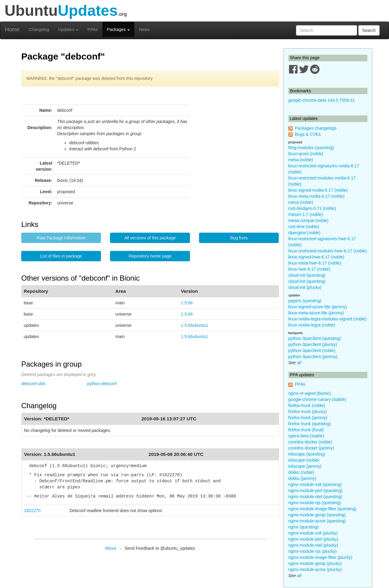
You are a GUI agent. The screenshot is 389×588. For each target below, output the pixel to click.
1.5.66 (187, 303)
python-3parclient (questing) (315, 338)
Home (12, 29)
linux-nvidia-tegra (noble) (312, 325)
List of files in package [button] (61, 256)
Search (369, 30)
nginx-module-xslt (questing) (315, 484)
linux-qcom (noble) (306, 154)
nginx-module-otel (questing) (315, 497)
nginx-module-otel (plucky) (313, 545)
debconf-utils (33, 384)
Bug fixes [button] (239, 238)
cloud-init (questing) (307, 275)
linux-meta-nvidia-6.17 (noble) (317, 196)
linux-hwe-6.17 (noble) (310, 269)
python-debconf (102, 384)
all (299, 363)
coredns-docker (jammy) (311, 448)
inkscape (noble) (304, 460)
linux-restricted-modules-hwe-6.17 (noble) (328, 251)
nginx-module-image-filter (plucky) (320, 557)
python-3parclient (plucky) (313, 344)
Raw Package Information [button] (61, 238)
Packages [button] (118, 29)
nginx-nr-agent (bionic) (310, 393)
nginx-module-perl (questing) (315, 491)
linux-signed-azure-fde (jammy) (318, 307)
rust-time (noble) (304, 227)
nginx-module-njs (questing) (315, 503)
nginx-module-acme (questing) (317, 521)
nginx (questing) (304, 527)
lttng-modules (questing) (311, 148)
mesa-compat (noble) (308, 220)
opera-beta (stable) (306, 436)
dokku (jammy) (302, 478)
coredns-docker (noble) (310, 442)
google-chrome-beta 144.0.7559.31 (322, 100)
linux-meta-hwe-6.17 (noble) (315, 263)
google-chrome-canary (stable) (317, 399)
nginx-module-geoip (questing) (317, 515)
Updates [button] (68, 29)
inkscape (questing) (307, 454)
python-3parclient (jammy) (313, 357)
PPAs (93, 29)
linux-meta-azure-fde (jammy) (316, 313)
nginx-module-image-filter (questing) (322, 509)
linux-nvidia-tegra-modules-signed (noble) (328, 319)
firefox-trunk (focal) (306, 430)
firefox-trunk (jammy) (308, 418)
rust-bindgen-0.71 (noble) (312, 208)
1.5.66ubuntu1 (194, 325)
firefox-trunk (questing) (310, 424)
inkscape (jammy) (305, 466)
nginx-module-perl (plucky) (313, 539)
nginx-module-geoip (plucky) (315, 563)
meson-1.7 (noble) (306, 214)
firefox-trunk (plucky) (308, 412)
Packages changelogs (316, 128)
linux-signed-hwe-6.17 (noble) (316, 257)
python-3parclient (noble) (312, 350)
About (110, 548)
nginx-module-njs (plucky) (313, 551)
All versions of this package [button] (150, 238)
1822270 (32, 511)
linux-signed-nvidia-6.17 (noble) (318, 190)
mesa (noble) (301, 160)
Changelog (39, 29)
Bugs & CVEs (308, 134)
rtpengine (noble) (305, 233)
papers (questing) (305, 301)
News (144, 29)
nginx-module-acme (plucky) (315, 569)
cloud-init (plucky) (305, 287)
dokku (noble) (301, 472)
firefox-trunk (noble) (307, 405)
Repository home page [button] (150, 256)
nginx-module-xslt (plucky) (313, 533)
